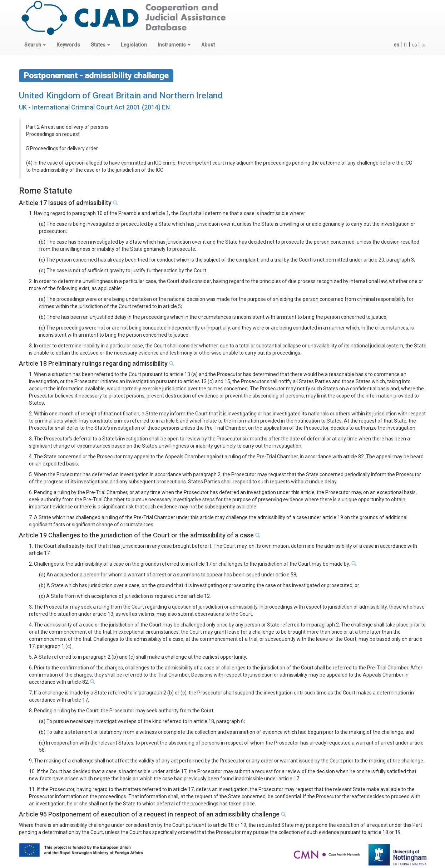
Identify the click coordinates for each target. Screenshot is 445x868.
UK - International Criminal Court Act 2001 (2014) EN (94, 107)
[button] (35, 45)
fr (406, 45)
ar (424, 45)
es (414, 45)
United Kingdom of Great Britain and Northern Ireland (121, 96)
